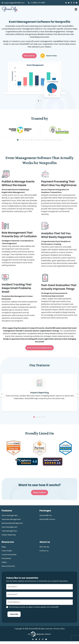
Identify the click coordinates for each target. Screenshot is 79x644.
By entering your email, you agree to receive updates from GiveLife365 (34, 607)
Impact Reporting (9, 535)
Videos (4, 562)
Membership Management (12, 523)
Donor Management (10, 515)
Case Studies (7, 551)
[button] (38, 101)
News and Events (8, 566)
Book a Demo (40, 492)
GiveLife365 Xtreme (47, 519)
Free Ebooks (6, 558)
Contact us (44, 551)
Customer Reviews (9, 555)
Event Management (10, 527)
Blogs (4, 547)
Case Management (9, 531)
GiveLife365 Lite (46, 515)
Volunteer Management (11, 519)
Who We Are (44, 547)
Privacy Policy (59, 629)
